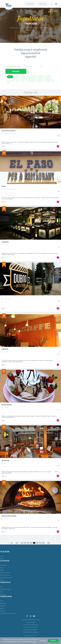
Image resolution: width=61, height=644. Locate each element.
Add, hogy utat (58, 141)
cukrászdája (11, 75)
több (3, 141)
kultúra (2, 563)
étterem (17, 72)
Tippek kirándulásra (5, 584)
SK (25, 631)
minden (10, 72)
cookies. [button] (35, 642)
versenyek (3, 589)
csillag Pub (5, 237)
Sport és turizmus (5, 570)
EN (29, 631)
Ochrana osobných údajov (30, 627)
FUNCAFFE (5, 344)
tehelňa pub (5, 455)
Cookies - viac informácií (31, 622)
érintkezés (3, 601)
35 (49, 538)
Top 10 (2, 551)
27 (43, 538)
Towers (2, 575)
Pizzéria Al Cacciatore (9, 126)
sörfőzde (48, 75)
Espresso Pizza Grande (9, 511)
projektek (3, 606)
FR (25, 633)
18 (22, 538)
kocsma (40, 75)
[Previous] (9, 538)
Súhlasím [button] (53, 641)
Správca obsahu (30, 617)
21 (25, 538)
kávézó (48, 72)
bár (18, 75)
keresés (49, 66)
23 (31, 538)
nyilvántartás (26, 4)
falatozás (41, 72)
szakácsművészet (5, 568)
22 (28, 538)
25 (37, 538)
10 (17, 538)
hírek (1, 582)
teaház (23, 75)
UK (36, 633)
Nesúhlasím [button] (43, 641)
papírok (2, 603)
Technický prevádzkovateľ (30, 620)
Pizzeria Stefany (7, 400)
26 (40, 538)
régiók (2, 554)
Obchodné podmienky (31, 625)
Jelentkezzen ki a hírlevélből (8, 608)
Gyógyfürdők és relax (6, 573)
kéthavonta (3, 598)
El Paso (4, 181)
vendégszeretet (32, 75)
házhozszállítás (32, 72)
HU (32, 633)
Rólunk (2, 596)
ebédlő (24, 72)
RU (29, 633)
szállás (2, 565)
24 (34, 538)
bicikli (2, 587)
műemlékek (3, 560)
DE (32, 631)
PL (36, 631)
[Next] (52, 538)
